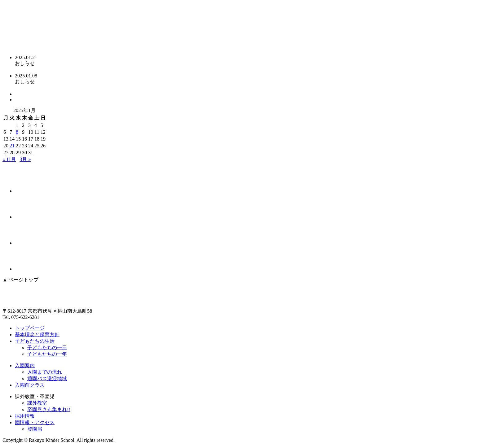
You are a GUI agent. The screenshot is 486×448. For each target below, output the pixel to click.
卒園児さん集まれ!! (49, 409)
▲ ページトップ (20, 280)
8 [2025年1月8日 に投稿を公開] (17, 132)
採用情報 (25, 416)
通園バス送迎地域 (47, 378)
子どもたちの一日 (47, 348)
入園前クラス (30, 385)
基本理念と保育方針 (37, 335)
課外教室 (37, 403)
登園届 (35, 429)
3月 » (25, 159)
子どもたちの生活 (35, 341)
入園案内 (25, 365)
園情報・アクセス (35, 422)
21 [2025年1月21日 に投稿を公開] (12, 146)
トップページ (30, 328)
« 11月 (9, 159)
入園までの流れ (45, 372)
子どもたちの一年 (47, 354)
